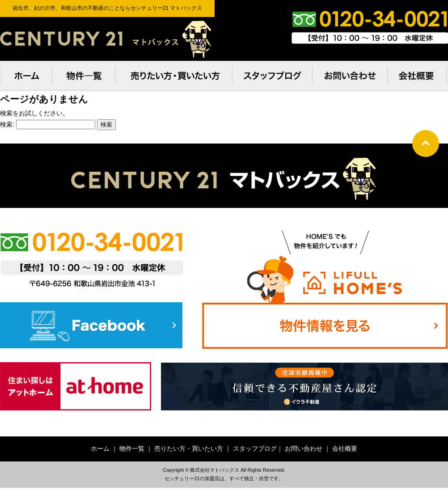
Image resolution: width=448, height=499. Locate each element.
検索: (7, 124)
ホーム (100, 448)
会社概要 (345, 448)
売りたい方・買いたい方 (189, 448)
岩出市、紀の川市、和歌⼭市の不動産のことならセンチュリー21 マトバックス (107, 39)
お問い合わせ (304, 448)
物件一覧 (132, 448)
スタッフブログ (255, 448)
